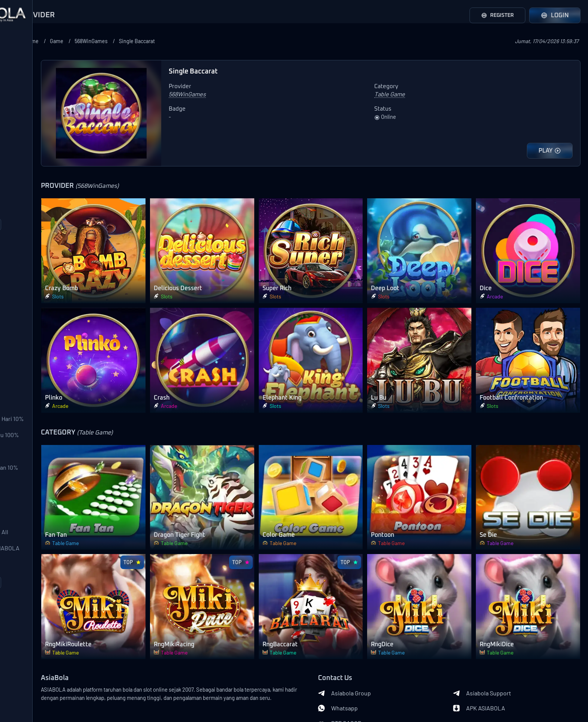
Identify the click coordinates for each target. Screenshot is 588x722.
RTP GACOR (376, 666)
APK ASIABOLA (497, 651)
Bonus (14, 445)
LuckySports (26, 118)
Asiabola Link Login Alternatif (52, 712)
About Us (23, 688)
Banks (122, 692)
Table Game (25, 368)
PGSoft (19, 174)
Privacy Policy (40, 700)
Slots (16, 331)
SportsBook (25, 294)
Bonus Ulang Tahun (35, 541)
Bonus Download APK (37, 560)
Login (555, 15)
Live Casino (25, 312)
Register (495, 15)
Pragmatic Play (28, 156)
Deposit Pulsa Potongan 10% (47, 522)
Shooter (20, 387)
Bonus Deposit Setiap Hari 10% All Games (43, 466)
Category (19, 272)
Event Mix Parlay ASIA (37, 635)
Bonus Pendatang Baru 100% (47, 485)
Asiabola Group (380, 636)
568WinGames (194, 41)
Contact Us (49, 688)
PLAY (550, 151)
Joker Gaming (28, 212)
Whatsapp (374, 651)
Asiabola (69, 700)
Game (156, 41)
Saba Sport (24, 81)
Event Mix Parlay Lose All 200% (42, 597)
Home (130, 41)
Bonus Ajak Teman (33, 503)
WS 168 (18, 137)
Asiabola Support (500, 636)
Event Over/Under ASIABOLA (47, 616)
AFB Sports (24, 99)
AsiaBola (126, 621)
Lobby (17, 425)
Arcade (19, 350)
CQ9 (14, 193)
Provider (18, 40)
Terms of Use (79, 688)
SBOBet (19, 62)
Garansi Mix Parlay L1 (36, 578)
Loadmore (52, 249)
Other (17, 406)
